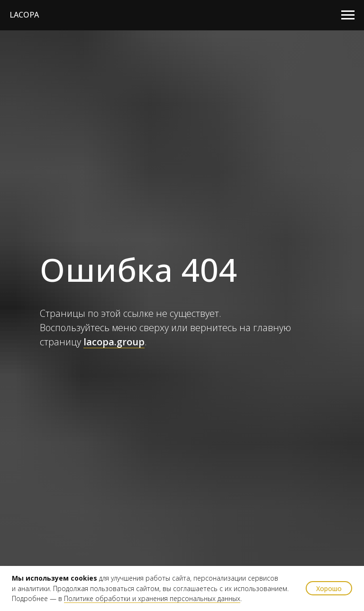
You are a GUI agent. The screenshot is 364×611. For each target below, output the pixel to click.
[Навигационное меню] (348, 15)
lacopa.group (114, 342)
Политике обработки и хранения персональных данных (152, 598)
